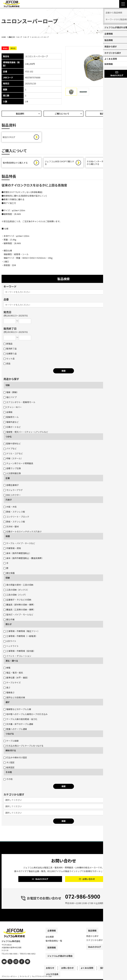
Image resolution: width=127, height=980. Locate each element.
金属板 (8, 413)
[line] (25, 966)
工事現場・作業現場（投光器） (19, 652)
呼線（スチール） (13, 459)
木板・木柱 (10, 507)
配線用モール (11, 418)
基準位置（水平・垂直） (16, 678)
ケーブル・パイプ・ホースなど (19, 544)
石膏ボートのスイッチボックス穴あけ (23, 532)
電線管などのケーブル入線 (17, 710)
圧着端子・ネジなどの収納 (17, 600)
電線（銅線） (11, 393)
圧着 (8, 479)
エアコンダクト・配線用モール (19, 403)
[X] (9, 966)
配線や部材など (12, 444)
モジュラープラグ (13, 491)
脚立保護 (9, 574)
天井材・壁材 (11, 527)
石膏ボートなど (12, 428)
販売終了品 (10, 349)
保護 (8, 537)
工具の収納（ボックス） (16, 590)
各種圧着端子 (11, 486)
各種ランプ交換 (12, 469)
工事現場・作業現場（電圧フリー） (22, 632)
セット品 (9, 359)
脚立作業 (9, 620)
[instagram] (14, 966)
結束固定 (9, 768)
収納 (8, 578)
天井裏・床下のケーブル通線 (18, 725)
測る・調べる (12, 661)
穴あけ (9, 500)
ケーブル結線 (11, 741)
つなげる (10, 734)
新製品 (8, 344)
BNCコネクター (12, 496)
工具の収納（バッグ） (15, 595)
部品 (7, 364)
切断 (8, 386)
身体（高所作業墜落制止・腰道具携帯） (24, 559)
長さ (7, 688)
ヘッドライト (11, 647)
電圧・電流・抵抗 (13, 673)
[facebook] (19, 966)
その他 (9, 773)
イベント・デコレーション (17, 657)
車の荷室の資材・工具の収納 (18, 585)
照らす (9, 625)
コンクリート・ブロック (16, 517)
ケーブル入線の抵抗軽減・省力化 (20, 720)
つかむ (9, 437)
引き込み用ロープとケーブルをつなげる (23, 746)
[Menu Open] (123, 4)
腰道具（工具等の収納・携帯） (19, 610)
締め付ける (11, 751)
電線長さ (9, 693)
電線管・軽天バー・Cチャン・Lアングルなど (26, 432)
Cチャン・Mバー (13, 408)
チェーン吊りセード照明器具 (18, 464)
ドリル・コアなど (13, 454)
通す (8, 703)
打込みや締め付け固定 (15, 758)
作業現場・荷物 (12, 549)
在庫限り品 (10, 354)
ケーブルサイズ (12, 683)
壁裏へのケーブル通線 (15, 730)
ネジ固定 (9, 763)
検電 (7, 668)
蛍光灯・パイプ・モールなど (18, 615)
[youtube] (4, 966)
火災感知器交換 (12, 474)
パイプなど (10, 449)
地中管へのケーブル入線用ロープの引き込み (26, 715)
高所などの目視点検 (14, 698)
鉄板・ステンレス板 (14, 512)
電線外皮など (11, 423)
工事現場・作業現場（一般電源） (20, 637)
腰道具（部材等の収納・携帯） (19, 605)
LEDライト (10, 642)
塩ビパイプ (10, 398)
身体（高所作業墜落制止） (17, 554)
